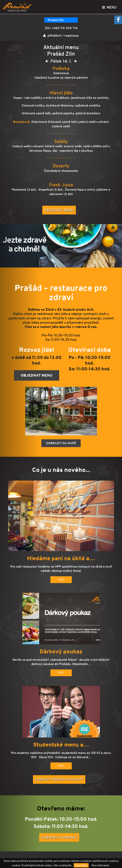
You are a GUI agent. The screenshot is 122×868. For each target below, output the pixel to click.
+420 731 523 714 (65, 28)
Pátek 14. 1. (61, 62)
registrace (72, 36)
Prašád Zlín (56, 20)
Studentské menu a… (61, 745)
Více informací (100, 865)
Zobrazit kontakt (59, 837)
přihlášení (54, 36)
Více (61, 580)
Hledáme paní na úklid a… (61, 558)
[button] (9, 246)
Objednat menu (59, 210)
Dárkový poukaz (61, 652)
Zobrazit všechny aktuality (59, 779)
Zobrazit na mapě (61, 443)
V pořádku (81, 865)
